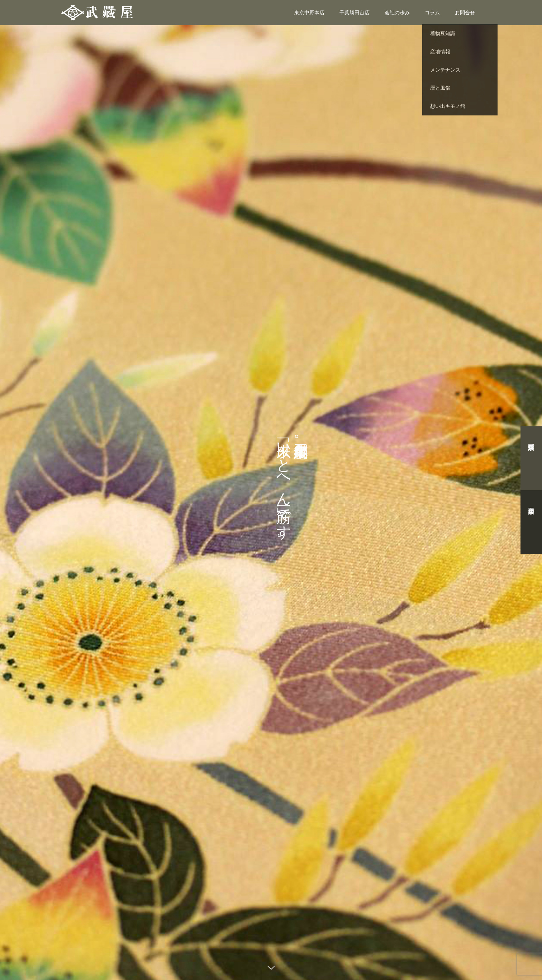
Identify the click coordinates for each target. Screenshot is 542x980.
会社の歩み (397, 13)
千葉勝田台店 (355, 13)
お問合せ (465, 13)
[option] (271, 490)
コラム (432, 13)
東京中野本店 (309, 13)
